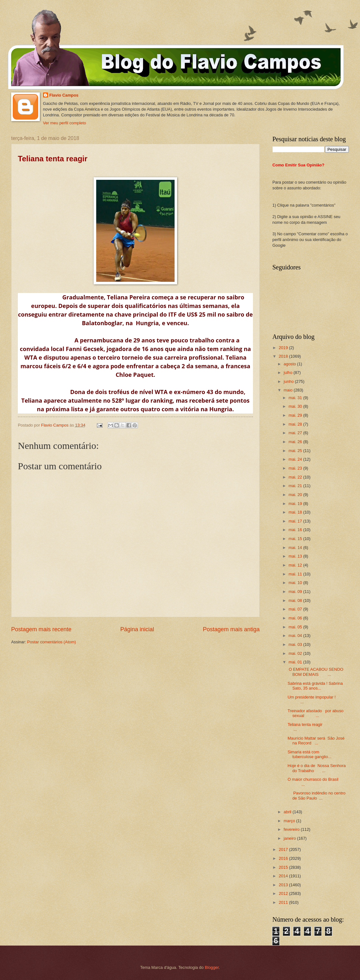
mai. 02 (296, 653)
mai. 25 (296, 451)
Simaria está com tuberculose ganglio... (312, 754)
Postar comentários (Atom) (51, 642)
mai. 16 (296, 530)
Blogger (212, 967)
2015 (284, 867)
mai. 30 (296, 406)
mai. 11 (296, 574)
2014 (284, 876)
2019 (284, 348)
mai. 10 (296, 583)
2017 (284, 849)
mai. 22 (296, 477)
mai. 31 (296, 398)
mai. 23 (296, 468)
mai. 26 (296, 442)
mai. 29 (296, 415)
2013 (284, 885)
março (290, 821)
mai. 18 (296, 512)
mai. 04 (296, 636)
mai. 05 (296, 627)
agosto (290, 364)
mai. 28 (296, 424)
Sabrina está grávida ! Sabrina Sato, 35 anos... (315, 686)
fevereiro (292, 829)
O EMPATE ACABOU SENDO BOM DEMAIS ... (316, 672)
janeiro (290, 838)
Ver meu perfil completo (65, 123)
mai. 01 (296, 662)
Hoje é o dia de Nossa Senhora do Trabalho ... (317, 768)
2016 (284, 858)
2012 (284, 893)
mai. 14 (296, 548)
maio (288, 390)
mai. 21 (296, 486)
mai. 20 (296, 495)
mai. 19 (296, 504)
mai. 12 (296, 565)
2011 (284, 902)
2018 (284, 356)
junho (289, 381)
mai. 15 (296, 539)
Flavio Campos (64, 95)
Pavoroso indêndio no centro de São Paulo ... (317, 795)
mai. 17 (296, 521)
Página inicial (137, 629)
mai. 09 (296, 592)
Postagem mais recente (41, 629)
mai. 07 (296, 609)
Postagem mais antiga (231, 629)
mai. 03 (296, 644)
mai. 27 (296, 433)
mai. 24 (296, 459)
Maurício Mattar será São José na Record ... (316, 741)
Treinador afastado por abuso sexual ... (316, 713)
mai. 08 (296, 600)
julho (288, 373)
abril (288, 812)
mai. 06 (296, 618)
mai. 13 (296, 556)
